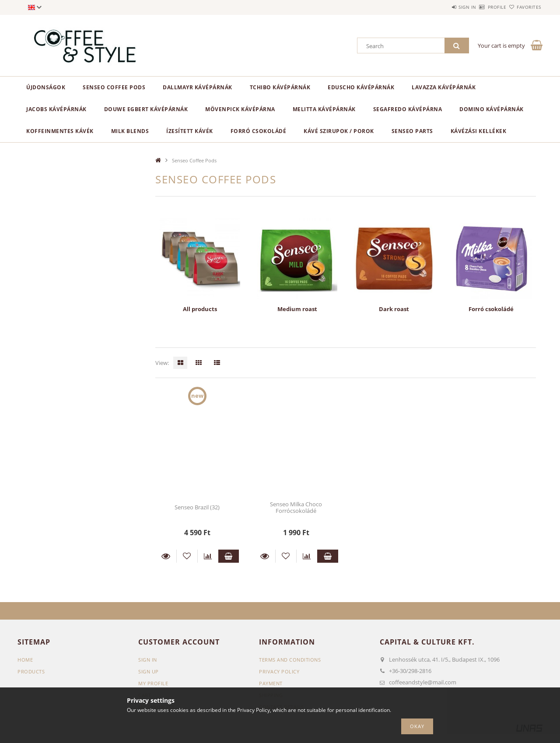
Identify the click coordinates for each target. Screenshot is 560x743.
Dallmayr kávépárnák (198, 87)
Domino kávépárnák (492, 109)
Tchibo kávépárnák (280, 87)
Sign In (148, 660)
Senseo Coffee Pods (114, 87)
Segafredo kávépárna (408, 109)
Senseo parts (412, 131)
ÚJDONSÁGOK (46, 87)
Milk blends (130, 131)
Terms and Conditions (290, 660)
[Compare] (208, 556)
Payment (271, 683)
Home (25, 660)
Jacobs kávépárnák (56, 109)
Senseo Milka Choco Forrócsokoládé (296, 507)
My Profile (153, 683)
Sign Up (149, 671)
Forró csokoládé (259, 131)
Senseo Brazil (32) (197, 507)
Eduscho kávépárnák (361, 87)
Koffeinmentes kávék (60, 131)
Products (31, 671)
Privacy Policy (279, 671)
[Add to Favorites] (187, 556)
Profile (482, 7)
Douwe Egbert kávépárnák (146, 109)
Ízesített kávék (190, 131)
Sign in (442, 7)
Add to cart (229, 556)
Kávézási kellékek (479, 131)
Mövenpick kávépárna (240, 109)
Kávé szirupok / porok (339, 131)
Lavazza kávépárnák (444, 87)
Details (166, 556)
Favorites (524, 7)
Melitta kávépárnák (324, 109)
